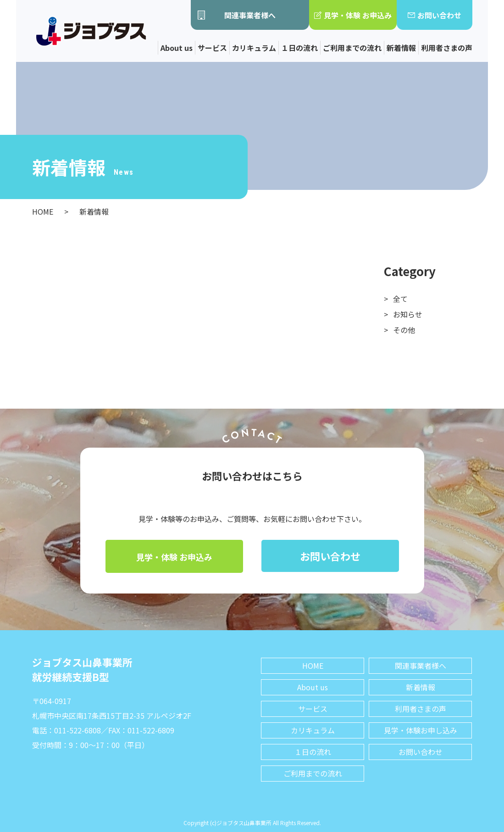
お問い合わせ (435, 15)
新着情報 (401, 48)
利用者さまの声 (447, 48)
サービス (212, 48)
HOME (313, 666)
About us (177, 48)
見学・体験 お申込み (353, 15)
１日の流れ (299, 48)
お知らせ (408, 314)
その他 (404, 330)
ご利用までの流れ (352, 48)
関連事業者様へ (237, 15)
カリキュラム (254, 48)
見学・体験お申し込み (421, 730)
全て (400, 299)
